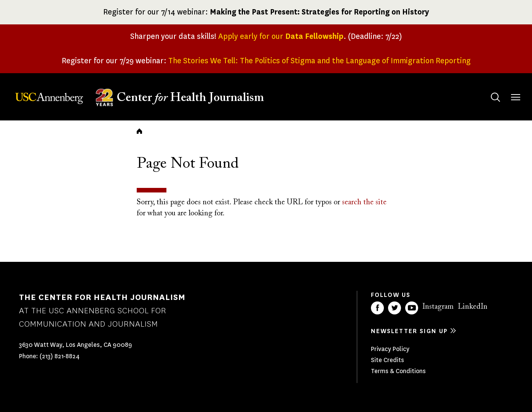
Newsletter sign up (409, 331)
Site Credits (387, 360)
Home (139, 131)
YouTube (412, 308)
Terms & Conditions (398, 371)
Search (488, 90)
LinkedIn (473, 307)
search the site (364, 202)
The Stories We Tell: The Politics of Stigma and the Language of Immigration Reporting (320, 61)
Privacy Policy (390, 349)
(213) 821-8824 (60, 356)
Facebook (377, 308)
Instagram (438, 307)
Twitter (395, 308)
